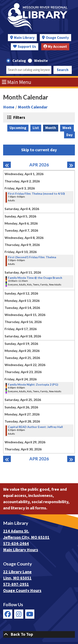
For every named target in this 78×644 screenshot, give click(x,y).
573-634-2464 (16, 544)
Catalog (19, 61)
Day (69, 135)
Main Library (24, 38)
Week (67, 128)
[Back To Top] (39, 634)
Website (41, 61)
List (36, 128)
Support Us (25, 47)
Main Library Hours (21, 550)
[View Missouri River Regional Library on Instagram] (19, 614)
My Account (55, 47)
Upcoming (18, 128)
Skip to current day (39, 150)
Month (51, 128)
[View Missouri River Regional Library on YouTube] (30, 614)
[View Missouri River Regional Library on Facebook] (8, 614)
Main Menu (17, 82)
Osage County (57, 38)
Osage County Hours (22, 591)
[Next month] (71, 165)
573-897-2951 (16, 584)
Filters (19, 117)
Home (9, 107)
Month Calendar (33, 107)
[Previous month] (7, 165)
